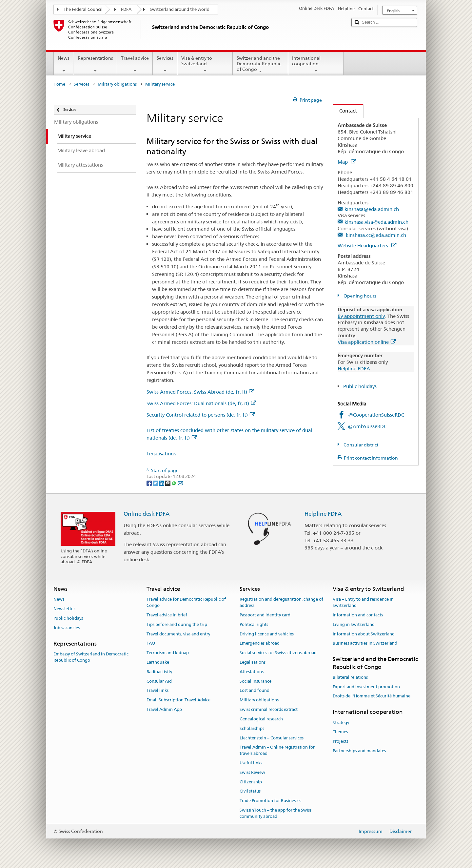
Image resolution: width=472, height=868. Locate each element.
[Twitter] (156, 483)
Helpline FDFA (354, 369)
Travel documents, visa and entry (178, 634)
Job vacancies (67, 628)
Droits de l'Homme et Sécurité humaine (372, 696)
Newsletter (64, 609)
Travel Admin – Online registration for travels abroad (277, 751)
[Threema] (168, 483)
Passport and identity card (265, 615)
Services (165, 64)
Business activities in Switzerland (365, 643)
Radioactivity (159, 672)
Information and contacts (358, 615)
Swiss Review (252, 772)
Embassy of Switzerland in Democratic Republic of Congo (91, 657)
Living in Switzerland (354, 624)
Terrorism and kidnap (168, 653)
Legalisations (161, 454)
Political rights (254, 624)
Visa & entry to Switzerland (205, 64)
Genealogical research (261, 719)
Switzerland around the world (180, 9)
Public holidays (360, 386)
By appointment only (361, 316)
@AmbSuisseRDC (367, 426)
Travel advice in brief (167, 615)
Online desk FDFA (147, 514)
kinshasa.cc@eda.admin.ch (375, 235)
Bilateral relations (350, 677)
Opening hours (359, 296)
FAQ (151, 643)
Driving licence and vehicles (267, 634)
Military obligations (117, 84)
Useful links (251, 763)
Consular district (360, 445)
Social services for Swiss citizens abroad (278, 653)
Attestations (252, 672)
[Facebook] (150, 483)
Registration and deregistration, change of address (281, 603)
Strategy (341, 723)
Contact (345, 111)
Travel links (157, 691)
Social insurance (256, 681)
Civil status (250, 791)
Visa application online (367, 342)
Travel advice (135, 64)
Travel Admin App (164, 709)
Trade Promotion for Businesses (270, 801)
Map (347, 162)
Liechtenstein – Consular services (272, 738)
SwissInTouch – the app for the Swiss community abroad (275, 813)
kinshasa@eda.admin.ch (372, 209)
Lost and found (255, 691)
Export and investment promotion (366, 687)
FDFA (126, 9)
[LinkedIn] (162, 483)
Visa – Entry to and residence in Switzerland (363, 603)
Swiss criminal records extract (269, 709)
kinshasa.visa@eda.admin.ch (376, 222)
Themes (340, 732)
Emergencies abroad (260, 643)
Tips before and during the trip (177, 624)
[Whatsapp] (175, 483)
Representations (95, 64)
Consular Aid (159, 681)
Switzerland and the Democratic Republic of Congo (260, 65)
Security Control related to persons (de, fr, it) (201, 415)
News (64, 64)
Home (59, 84)
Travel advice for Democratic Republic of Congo (186, 603)
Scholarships (252, 728)
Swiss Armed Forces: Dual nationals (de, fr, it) (201, 403)
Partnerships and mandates (359, 751)
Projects (340, 741)
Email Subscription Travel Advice (178, 700)
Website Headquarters (367, 246)
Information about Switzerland (364, 634)
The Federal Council (83, 9)
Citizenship (251, 782)
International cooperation (316, 64)
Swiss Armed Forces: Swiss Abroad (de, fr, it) (200, 392)
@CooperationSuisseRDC (376, 415)
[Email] (180, 483)
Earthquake (158, 662)
